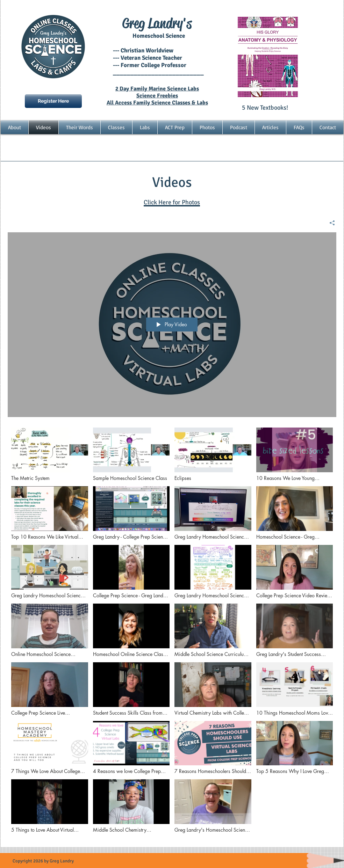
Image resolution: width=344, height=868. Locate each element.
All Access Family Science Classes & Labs (157, 103)
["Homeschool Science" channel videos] (172, 632)
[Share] (329, 223)
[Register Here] (53, 101)
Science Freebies (157, 96)
